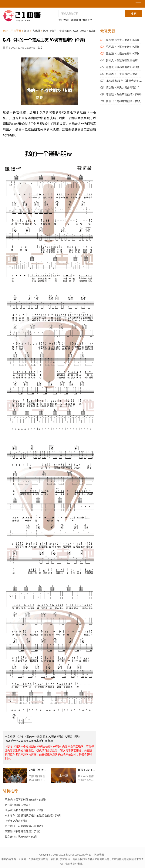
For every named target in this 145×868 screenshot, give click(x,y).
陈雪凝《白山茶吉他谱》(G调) (124, 94)
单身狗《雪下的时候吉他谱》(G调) (25, 800)
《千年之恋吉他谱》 (17, 821)
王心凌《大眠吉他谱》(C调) (122, 53)
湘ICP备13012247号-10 (78, 855)
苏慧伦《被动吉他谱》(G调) (122, 67)
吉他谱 (36, 31)
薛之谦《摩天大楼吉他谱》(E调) (125, 88)
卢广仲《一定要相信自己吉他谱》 (25, 826)
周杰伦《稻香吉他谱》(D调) (122, 40)
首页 (27, 31)
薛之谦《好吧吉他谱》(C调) (21, 837)
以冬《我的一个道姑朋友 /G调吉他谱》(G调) (69, 31)
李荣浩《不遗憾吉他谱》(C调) (22, 831)
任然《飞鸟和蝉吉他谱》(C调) (124, 101)
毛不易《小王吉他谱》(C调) (122, 47)
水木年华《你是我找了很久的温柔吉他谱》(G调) (33, 815)
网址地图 (99, 855)
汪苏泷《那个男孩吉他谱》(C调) (24, 810)
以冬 (41, 48)
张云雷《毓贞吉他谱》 (18, 805)
